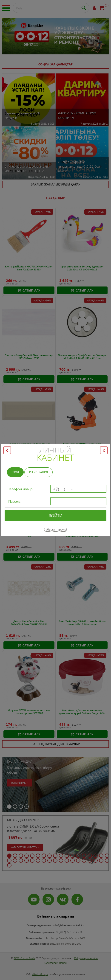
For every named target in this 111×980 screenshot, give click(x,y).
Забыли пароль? (55, 529)
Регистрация (38, 472)
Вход (15, 472)
